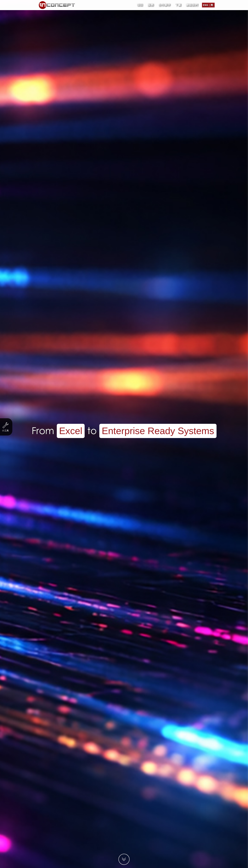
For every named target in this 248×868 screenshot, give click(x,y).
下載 (178, 4)
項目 (140, 4)
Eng (206, 4)
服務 (151, 4)
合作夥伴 (164, 4)
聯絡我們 (192, 4)
